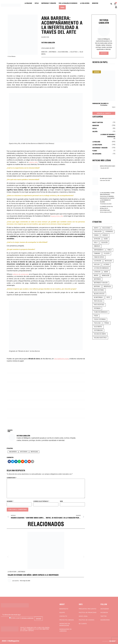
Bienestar (95, 3)
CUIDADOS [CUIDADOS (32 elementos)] (105, 235)
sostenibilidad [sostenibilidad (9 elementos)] (98, 330)
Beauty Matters (98, 122)
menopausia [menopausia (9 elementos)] (107, 287)
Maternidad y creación (49, 3)
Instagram (105, 609)
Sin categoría (97, 154)
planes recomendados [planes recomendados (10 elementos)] (101, 312)
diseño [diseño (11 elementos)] (106, 239)
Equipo (62, 612)
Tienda (62, 7)
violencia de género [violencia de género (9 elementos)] (100, 334)
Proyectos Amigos (67, 620)
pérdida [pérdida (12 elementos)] (107, 323)
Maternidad (53, 52)
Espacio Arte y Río (57, 216)
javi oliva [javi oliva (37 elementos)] (97, 265)
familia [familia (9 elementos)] (110, 250)
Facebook (104, 612)
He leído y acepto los (21, 618)
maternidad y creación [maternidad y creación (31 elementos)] (101, 283)
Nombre (10, 501)
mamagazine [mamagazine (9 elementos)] (106, 276)
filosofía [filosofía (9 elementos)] (107, 254)
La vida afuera (85, 3)
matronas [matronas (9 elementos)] (97, 287)
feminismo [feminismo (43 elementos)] (97, 254)
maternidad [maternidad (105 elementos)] (97, 279)
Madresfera (105, 620)
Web (61, 501)
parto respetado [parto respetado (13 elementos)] (99, 305)
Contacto (63, 616)
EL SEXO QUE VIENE (106, 178)
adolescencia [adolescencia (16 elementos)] (106, 228)
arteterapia (24, 452)
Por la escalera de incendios (68, 3)
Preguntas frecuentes (88, 609)
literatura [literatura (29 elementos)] (97, 272)
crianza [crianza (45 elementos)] (96, 235)
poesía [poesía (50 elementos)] (96, 316)
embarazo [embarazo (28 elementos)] (97, 246)
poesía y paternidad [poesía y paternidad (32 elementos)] (100, 319)
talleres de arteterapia (21, 274)
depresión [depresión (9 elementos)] (97, 239)
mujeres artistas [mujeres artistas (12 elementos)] (99, 294)
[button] (9, 461)
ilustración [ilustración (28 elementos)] (97, 261)
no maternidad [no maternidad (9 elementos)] (98, 297)
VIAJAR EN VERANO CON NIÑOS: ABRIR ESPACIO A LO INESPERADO (33, 575)
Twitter (104, 616)
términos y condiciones (28, 618)
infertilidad (34, 452)
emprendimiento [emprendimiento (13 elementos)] (99, 250)
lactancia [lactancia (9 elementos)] (106, 265)
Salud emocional (63, 52)
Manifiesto (64, 609)
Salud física (74, 52)
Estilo (37, 3)
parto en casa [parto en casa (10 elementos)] (98, 301)
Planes (95, 151)
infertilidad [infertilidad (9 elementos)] (108, 261)
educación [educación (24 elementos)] (104, 243)
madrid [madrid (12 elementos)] (96, 276)
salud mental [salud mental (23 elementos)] (98, 327)
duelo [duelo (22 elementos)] (96, 243)
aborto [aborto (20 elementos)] (96, 228)
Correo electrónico (41, 501)
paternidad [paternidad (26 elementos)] (97, 309)
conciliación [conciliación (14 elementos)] (98, 232)
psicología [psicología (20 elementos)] (97, 323)
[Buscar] (111, 4)
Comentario (12, 478)
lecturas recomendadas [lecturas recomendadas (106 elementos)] (101, 268)
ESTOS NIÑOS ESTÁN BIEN (108, 166)
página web (33, 162)
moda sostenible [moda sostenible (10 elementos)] (99, 290)
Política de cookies (87, 620)
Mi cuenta (83, 624)
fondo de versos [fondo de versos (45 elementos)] (99, 257)
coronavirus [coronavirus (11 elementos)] (109, 232)
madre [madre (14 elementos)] (106, 272)
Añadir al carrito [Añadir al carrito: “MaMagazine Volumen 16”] (104, 113)
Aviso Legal (83, 616)
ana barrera (13, 452)
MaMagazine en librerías (65, 630)
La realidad (28, 3)
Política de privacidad (88, 612)
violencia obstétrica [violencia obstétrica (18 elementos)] (100, 338)
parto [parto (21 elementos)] (108, 297)
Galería (95, 131)
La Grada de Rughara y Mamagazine (108, 135)
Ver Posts (104, 53)
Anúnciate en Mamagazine (65, 624)
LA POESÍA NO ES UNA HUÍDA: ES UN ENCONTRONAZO (106, 208)
